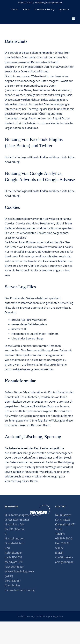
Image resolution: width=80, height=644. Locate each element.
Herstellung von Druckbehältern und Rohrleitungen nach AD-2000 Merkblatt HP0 (15, 550)
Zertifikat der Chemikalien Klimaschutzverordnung (15, 585)
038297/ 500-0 (64, 538)
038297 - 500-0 (25, 3)
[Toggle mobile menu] (73, 19)
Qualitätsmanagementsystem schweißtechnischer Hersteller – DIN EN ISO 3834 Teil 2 (15, 524)
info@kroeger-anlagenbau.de (48, 3)
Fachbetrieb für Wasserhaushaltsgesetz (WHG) (15, 571)
